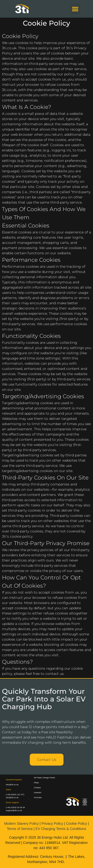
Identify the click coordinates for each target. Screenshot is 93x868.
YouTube (38, 798)
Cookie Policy (77, 824)
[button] (75, 9)
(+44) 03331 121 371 (15, 795)
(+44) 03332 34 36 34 (15, 807)
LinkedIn (37, 793)
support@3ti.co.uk (14, 810)
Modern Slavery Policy (21, 824)
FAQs (36, 783)
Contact (37, 788)
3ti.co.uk (9, 48)
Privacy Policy (52, 824)
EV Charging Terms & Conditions (61, 829)
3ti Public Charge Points (44, 778)
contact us (55, 674)
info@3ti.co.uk (12, 798)
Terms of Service (20, 829)
